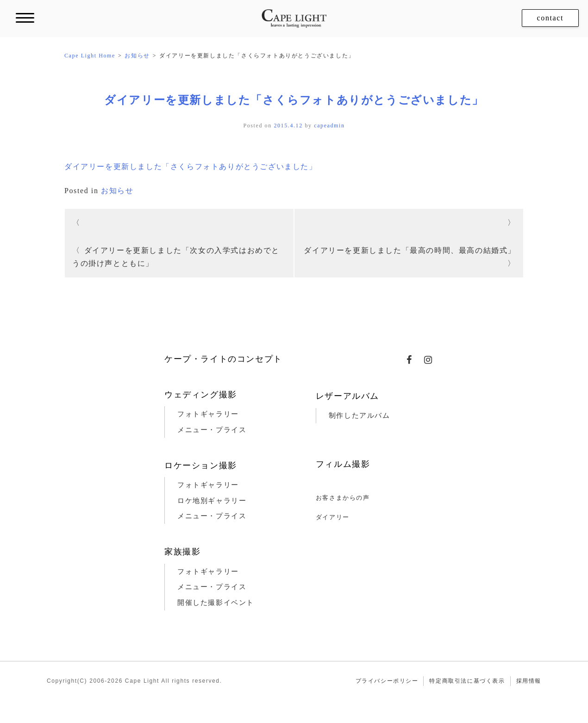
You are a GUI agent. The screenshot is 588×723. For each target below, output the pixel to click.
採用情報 (529, 681)
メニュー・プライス (212, 430)
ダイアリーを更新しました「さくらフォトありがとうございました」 (294, 100)
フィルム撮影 (343, 464)
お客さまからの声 (343, 498)
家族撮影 (182, 552)
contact (550, 18)
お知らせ (117, 191)
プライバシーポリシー (387, 681)
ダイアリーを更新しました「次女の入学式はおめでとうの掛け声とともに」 (176, 257)
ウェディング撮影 (201, 395)
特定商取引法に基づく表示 (467, 681)
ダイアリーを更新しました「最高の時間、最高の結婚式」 (410, 250)
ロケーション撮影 (201, 465)
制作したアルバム (360, 415)
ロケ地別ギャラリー (212, 501)
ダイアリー (333, 517)
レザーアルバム (347, 396)
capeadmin (329, 126)
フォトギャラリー (208, 414)
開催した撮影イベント (216, 603)
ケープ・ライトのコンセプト (223, 359)
